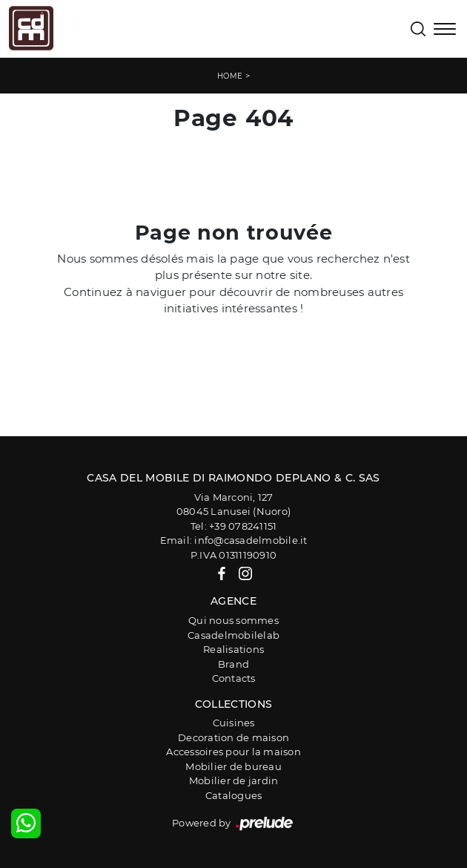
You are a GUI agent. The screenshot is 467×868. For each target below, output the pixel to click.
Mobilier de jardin (234, 780)
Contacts (234, 678)
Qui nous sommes (233, 620)
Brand (233, 664)
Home (230, 76)
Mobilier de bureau (233, 766)
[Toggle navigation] (445, 30)
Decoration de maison (233, 737)
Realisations (233, 649)
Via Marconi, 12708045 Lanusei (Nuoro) (233, 504)
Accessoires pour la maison (233, 752)
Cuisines (234, 723)
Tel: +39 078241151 (234, 526)
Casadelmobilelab (233, 635)
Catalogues (234, 795)
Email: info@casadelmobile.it (234, 540)
